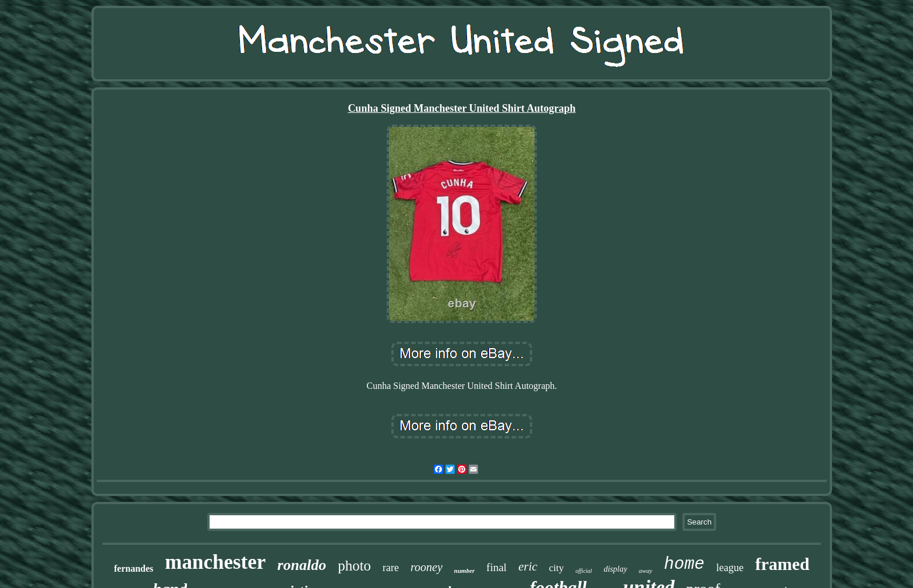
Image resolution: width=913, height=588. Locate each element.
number (464, 571)
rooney (427, 567)
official (583, 571)
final (496, 567)
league (730, 568)
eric (528, 566)
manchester (215, 562)
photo (354, 566)
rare (391, 568)
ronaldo (302, 565)
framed (782, 564)
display (615, 569)
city (557, 568)
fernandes (134, 568)
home (684, 564)
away (645, 571)
